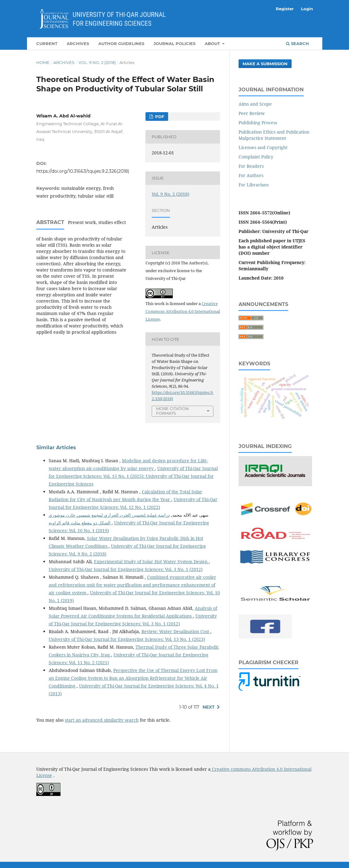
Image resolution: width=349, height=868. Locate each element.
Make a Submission (265, 64)
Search (298, 43)
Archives (78, 43)
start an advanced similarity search (102, 720)
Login (307, 9)
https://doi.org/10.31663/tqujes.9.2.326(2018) (83, 171)
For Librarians (254, 185)
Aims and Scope (255, 104)
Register (285, 9)
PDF (159, 116)
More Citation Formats (172, 411)
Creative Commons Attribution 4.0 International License (183, 311)
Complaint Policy (256, 157)
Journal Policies (174, 43)
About (213, 43)
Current (47, 43)
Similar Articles (56, 448)
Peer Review (252, 113)
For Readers (251, 166)
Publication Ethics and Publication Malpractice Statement (274, 135)
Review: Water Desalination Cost (176, 631)
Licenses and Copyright (263, 147)
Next (209, 707)
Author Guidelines (121, 43)
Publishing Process (258, 123)
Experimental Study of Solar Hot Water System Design (151, 562)
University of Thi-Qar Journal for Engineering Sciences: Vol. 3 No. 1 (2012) (126, 569)
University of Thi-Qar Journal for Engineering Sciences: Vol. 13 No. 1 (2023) (127, 639)
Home (43, 62)
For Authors (251, 175)
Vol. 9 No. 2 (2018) (97, 62)
